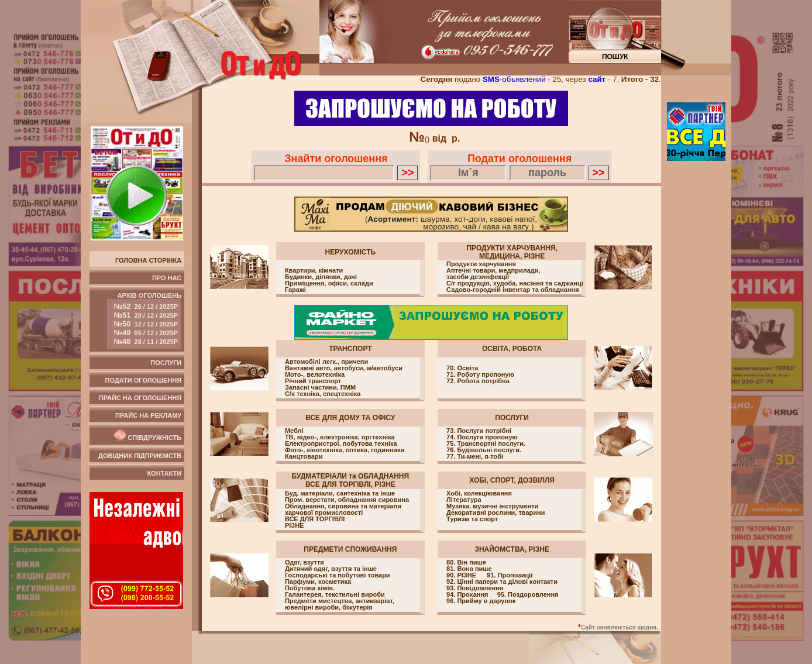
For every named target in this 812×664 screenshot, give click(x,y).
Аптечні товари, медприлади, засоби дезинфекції (493, 274)
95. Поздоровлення (528, 594)
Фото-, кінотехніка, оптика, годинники (345, 450)
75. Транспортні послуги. (486, 443)
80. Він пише (466, 562)
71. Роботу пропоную (480, 374)
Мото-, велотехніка (315, 375)
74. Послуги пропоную (482, 437)
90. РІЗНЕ (462, 575)
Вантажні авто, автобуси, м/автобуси (344, 368)
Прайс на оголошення (140, 398)
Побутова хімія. (310, 588)
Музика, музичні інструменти (492, 506)
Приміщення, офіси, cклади (329, 283)
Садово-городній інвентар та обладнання (513, 290)
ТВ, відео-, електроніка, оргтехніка (340, 437)
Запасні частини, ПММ (320, 388)
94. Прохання (468, 594)
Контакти (164, 473)
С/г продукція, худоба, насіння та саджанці (515, 283)
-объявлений (514, 79)
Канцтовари (304, 457)
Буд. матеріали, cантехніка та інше (340, 493)
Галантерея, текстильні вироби (335, 595)
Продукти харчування (481, 264)
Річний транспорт (313, 381)
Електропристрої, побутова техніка (341, 444)
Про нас (167, 278)
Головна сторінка (148, 260)
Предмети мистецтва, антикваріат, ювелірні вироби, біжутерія (340, 604)
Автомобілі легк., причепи (326, 362)
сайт (597, 79)
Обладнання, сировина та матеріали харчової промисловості (343, 509)
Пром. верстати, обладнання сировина (347, 500)
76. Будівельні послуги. (484, 450)
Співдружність (147, 435)
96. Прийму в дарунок (481, 601)
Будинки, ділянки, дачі (321, 277)
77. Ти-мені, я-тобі (475, 456)
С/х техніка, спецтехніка (323, 394)
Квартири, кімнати (314, 271)
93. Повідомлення (476, 588)
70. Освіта (462, 368)
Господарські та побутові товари (338, 575)
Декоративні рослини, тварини (496, 513)
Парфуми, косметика (318, 582)
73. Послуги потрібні (479, 431)
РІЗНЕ (295, 526)
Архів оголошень (144, 320)
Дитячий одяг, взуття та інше (331, 569)
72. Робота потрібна (478, 381)
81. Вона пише (469, 569)
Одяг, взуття (304, 562)
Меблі (294, 431)
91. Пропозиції (510, 575)
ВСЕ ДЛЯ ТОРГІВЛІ (315, 519)
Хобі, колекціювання (479, 493)
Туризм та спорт (472, 519)
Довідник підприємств (140, 456)
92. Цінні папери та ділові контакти (502, 582)
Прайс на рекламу (148, 415)
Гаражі (295, 290)
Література (464, 500)
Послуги (166, 363)
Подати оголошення (144, 380)
